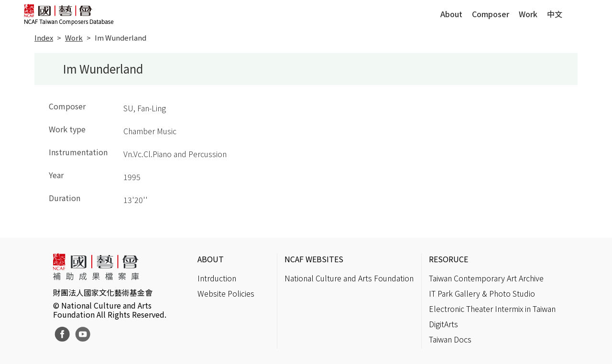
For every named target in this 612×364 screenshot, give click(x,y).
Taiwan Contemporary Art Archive (486, 278)
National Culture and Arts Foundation (349, 278)
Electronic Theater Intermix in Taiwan (492, 309)
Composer (491, 14)
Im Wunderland (120, 37)
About (451, 14)
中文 (555, 14)
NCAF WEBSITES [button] (314, 259)
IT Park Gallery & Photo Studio (482, 293)
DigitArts (443, 324)
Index (44, 37)
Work (528, 14)
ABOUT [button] (211, 259)
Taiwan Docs (450, 339)
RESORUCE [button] (448, 259)
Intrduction (217, 278)
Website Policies (226, 293)
